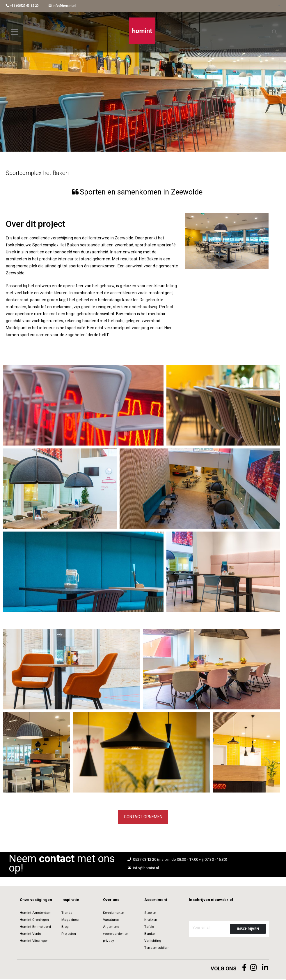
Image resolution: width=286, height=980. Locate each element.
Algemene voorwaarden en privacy (116, 935)
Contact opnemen (143, 817)
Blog (65, 928)
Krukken (151, 921)
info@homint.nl (62, 6)
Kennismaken (114, 914)
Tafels (149, 928)
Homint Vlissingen (34, 942)
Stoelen (150, 914)
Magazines (70, 921)
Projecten (69, 935)
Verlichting (153, 942)
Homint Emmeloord (35, 928)
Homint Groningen (34, 921)
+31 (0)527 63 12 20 (22, 6)
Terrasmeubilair (157, 949)
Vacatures (111, 921)
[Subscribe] (248, 930)
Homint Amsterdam (36, 914)
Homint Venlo (31, 935)
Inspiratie (70, 901)
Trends (67, 914)
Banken (150, 935)
